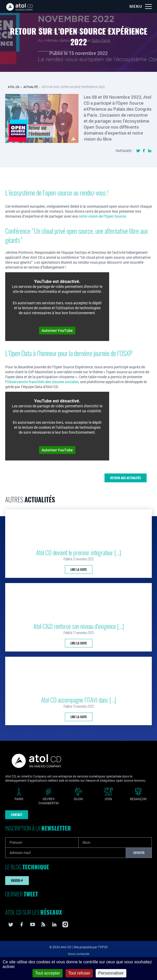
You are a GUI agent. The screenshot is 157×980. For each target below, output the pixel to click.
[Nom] (115, 843)
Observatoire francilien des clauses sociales (43, 382)
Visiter (17, 881)
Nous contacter (79, 954)
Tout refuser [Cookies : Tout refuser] (79, 973)
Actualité (31, 87)
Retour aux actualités (126, 478)
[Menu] (141, 7)
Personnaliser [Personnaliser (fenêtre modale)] (111, 973)
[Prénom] (42, 843)
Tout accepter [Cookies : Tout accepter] (48, 973)
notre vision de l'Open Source (102, 216)
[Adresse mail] (66, 853)
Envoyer (139, 853)
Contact (17, 815)
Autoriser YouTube (57, 331)
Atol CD (14, 87)
